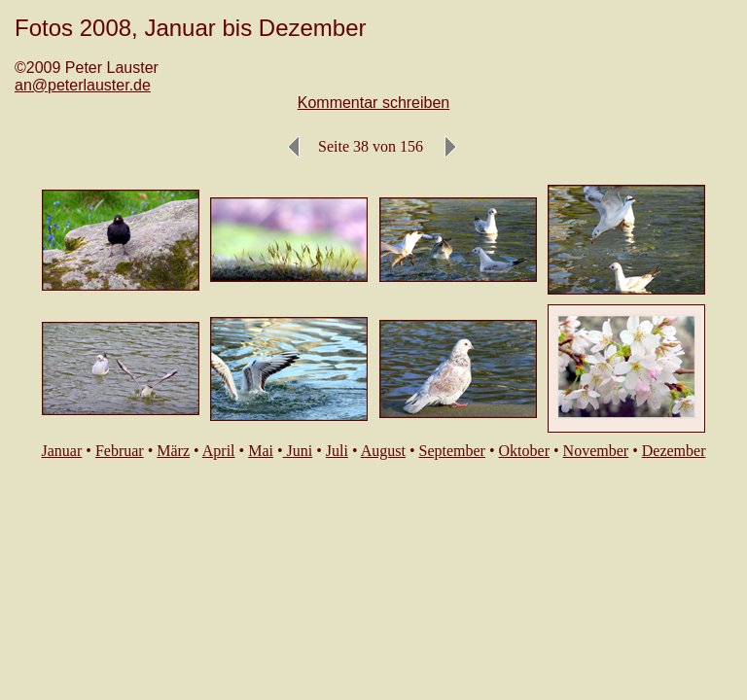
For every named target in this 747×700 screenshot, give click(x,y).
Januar (62, 451)
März (173, 451)
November (596, 451)
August (383, 451)
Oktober (524, 451)
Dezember (674, 451)
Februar (120, 451)
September (452, 451)
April (219, 451)
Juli (337, 451)
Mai (261, 451)
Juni (298, 451)
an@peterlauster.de (83, 85)
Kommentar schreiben (374, 103)
